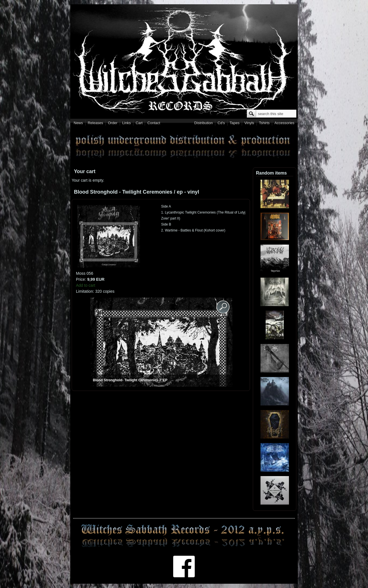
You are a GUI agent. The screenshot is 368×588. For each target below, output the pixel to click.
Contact (154, 123)
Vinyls (249, 123)
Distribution (203, 123)
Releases (95, 123)
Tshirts (264, 123)
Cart (139, 123)
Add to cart (86, 285)
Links (127, 123)
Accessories (284, 123)
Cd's (221, 123)
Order (113, 123)
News (78, 123)
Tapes (235, 123)
